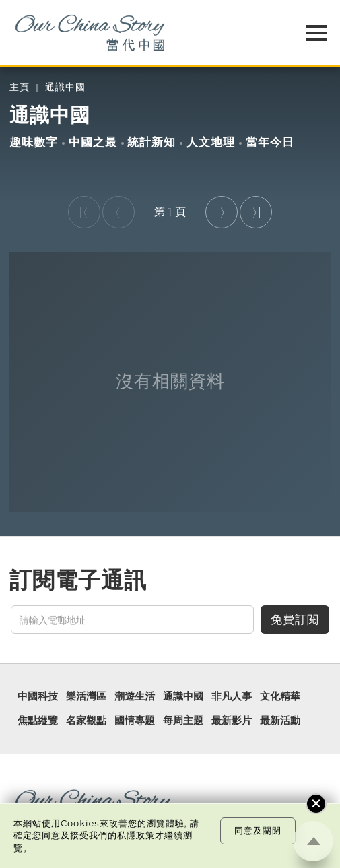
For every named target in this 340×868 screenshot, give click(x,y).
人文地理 (211, 142)
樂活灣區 (86, 697)
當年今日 (270, 142)
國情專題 (135, 721)
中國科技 (38, 697)
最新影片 (232, 721)
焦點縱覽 (38, 721)
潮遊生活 (135, 697)
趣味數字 (34, 142)
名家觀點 (86, 721)
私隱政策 (136, 835)
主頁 (20, 87)
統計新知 (151, 142)
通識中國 (65, 87)
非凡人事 (232, 697)
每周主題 (183, 721)
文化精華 (280, 697)
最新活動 (280, 721)
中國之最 (93, 142)
